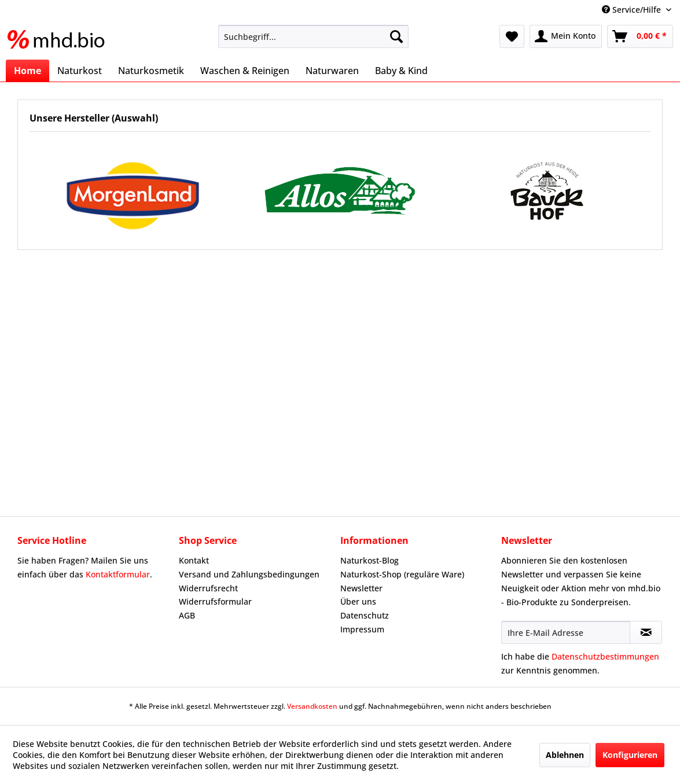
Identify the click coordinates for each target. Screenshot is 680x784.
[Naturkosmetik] (151, 71)
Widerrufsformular (215, 601)
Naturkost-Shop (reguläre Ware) (402, 574)
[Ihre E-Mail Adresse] (566, 632)
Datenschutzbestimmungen (605, 656)
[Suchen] (396, 36)
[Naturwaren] (332, 71)
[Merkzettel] (512, 36)
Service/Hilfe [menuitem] (633, 10)
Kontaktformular (118, 574)
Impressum (362, 629)
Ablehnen (565, 755)
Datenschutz (365, 615)
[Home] (27, 71)
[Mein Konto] (566, 36)
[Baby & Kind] (401, 71)
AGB (187, 615)
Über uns (358, 601)
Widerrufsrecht (208, 588)
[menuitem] (313, 36)
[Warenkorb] (640, 36)
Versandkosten (312, 706)
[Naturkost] (80, 71)
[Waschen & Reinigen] (245, 71)
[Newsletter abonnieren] (646, 632)
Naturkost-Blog (370, 560)
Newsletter (361, 588)
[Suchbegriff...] (313, 36)
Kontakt (194, 560)
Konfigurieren (630, 755)
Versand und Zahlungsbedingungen (249, 574)
